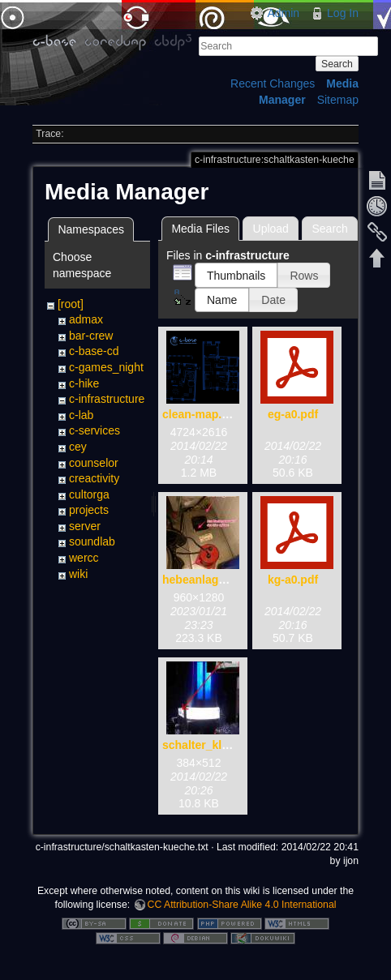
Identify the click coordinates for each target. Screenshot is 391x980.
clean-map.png (202, 414)
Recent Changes (273, 83)
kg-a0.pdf (293, 580)
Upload (271, 229)
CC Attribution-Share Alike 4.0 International (242, 905)
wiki (78, 574)
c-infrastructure (107, 399)
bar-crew (91, 336)
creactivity (94, 478)
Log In (343, 13)
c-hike (84, 383)
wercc (84, 558)
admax (86, 319)
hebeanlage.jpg (204, 580)
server (85, 526)
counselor (94, 463)
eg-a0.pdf (293, 414)
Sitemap (338, 100)
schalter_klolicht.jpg (217, 745)
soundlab (92, 541)
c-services (95, 430)
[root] (71, 304)
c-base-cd (94, 351)
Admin (283, 13)
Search (337, 64)
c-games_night (106, 367)
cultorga (89, 494)
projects (89, 510)
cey (78, 447)
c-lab (81, 415)
